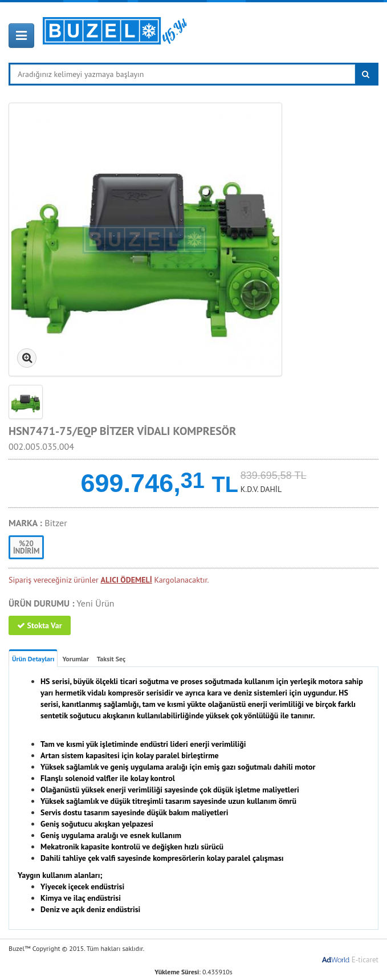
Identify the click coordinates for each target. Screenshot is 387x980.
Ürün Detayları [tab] (33, 659)
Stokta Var (40, 625)
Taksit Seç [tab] (111, 659)
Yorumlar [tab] (75, 659)
